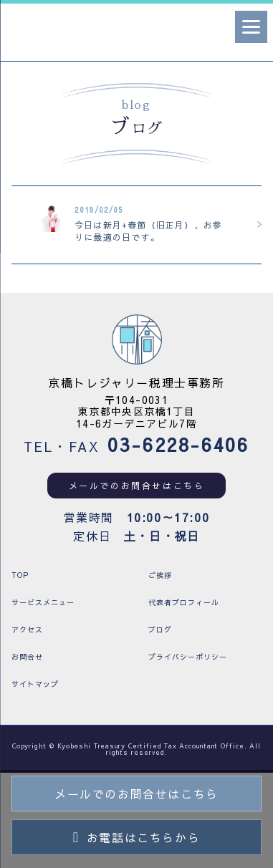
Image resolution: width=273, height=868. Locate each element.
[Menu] (251, 27)
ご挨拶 (160, 575)
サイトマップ (35, 684)
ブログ (160, 630)
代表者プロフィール (184, 602)
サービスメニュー (43, 602)
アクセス (27, 630)
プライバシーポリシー (188, 657)
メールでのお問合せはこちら (137, 486)
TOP (20, 575)
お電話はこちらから (136, 837)
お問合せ (27, 657)
